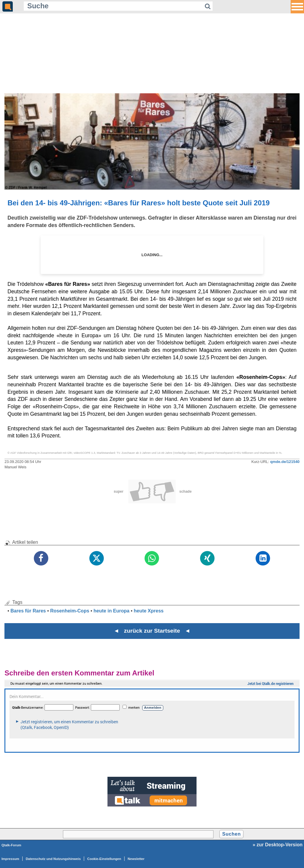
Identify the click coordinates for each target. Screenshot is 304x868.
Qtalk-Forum (11, 845)
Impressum (10, 859)
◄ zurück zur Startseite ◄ (152, 631)
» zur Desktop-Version (278, 845)
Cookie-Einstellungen (104, 859)
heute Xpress (148, 611)
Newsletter (136, 859)
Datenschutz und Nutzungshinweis (53, 859)
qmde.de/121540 (285, 462)
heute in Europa (111, 611)
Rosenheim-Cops (70, 611)
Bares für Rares (28, 611)
